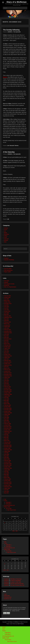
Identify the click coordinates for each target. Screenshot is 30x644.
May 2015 (6, 336)
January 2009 (7, 407)
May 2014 (6, 342)
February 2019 (7, 322)
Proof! (5, 237)
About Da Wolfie (8, 269)
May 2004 (6, 493)
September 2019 (8, 317)
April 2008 (6, 421)
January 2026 (7, 297)
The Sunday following (11, 30)
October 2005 (7, 467)
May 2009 (6, 401)
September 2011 (8, 365)
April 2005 (6, 476)
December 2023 (8, 304)
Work (5, 242)
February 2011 (7, 370)
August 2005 (7, 470)
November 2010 (8, 374)
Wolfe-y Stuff (7, 507)
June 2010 (7, 381)
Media (5, 233)
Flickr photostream (8, 270)
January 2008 (7, 425)
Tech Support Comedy (9, 284)
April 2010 (6, 384)
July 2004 (6, 490)
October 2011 (7, 364)
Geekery (6, 228)
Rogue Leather (8, 272)
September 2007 (8, 431)
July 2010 (6, 379)
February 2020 (7, 316)
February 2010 (7, 387)
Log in (5, 594)
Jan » (17, 531)
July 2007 (6, 434)
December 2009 (8, 390)
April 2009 (6, 402)
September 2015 (8, 333)
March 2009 (7, 404)
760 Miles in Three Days (16, 579)
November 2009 (8, 391)
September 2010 (8, 376)
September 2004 (8, 487)
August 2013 (7, 348)
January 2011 (7, 371)
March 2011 (7, 368)
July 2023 (6, 305)
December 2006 (8, 445)
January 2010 (7, 388)
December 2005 (8, 464)
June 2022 (7, 307)
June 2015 (7, 334)
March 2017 (7, 324)
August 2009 (7, 396)
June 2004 (7, 491)
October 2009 (7, 393)
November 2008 (8, 410)
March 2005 (7, 477)
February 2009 (7, 405)
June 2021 (7, 310)
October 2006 (7, 448)
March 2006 (7, 459)
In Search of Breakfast (16, 580)
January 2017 (7, 325)
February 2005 (7, 479)
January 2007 (7, 444)
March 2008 (7, 422)
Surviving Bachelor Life (9, 505)
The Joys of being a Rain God (17, 585)
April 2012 (6, 359)
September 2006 (8, 450)
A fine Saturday (9, 152)
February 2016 (7, 330)
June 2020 (7, 313)
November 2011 (8, 362)
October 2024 (7, 302)
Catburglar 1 (8, 502)
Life (8, 146)
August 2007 (7, 433)
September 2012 (8, 356)
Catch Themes (20, 624)
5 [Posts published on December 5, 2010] (5, 523)
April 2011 (6, 367)
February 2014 (7, 345)
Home (4, 627)
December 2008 (8, 408)
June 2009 (7, 399)
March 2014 (7, 344)
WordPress (7, 285)
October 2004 (7, 485)
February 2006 (7, 461)
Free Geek (7, 281)
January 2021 (7, 311)
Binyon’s (5, 77)
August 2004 (7, 488)
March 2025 (7, 300)
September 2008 (8, 413)
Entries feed (7, 596)
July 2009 (6, 397)
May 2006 (6, 456)
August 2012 (7, 357)
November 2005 (8, 465)
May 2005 (6, 474)
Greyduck (6, 258)
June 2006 (7, 454)
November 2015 (8, 331)
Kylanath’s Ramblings (9, 260)
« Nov (13, 531)
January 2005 (7, 481)
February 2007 (7, 442)
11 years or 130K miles (16, 582)
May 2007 (6, 437)
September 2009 (8, 394)
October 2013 (7, 347)
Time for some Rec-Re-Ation (17, 584)
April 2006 (6, 458)
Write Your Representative (10, 287)
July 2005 (6, 471)
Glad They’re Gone (12, 552)
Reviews (17, 146)
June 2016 (7, 328)
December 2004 (8, 482)
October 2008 (7, 411)
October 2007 (7, 430)
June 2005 (7, 473)
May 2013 (6, 353)
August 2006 (7, 451)
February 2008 (7, 424)
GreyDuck (6, 579)
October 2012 (7, 354)
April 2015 (6, 337)
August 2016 (7, 327)
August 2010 (7, 377)
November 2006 (8, 447)
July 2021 (6, 308)
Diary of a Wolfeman (17, 2)
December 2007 (8, 427)
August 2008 (7, 414)
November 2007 (8, 428)
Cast (5, 499)
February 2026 (7, 296)
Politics (6, 236)
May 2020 (6, 314)
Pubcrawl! (12, 146)
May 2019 (6, 319)
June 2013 (7, 351)
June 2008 (7, 417)
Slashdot (6, 282)
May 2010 (6, 382)
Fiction (6, 501)
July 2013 (6, 350)
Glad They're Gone (12, 510)
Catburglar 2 (8, 504)
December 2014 (8, 339)
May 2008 (6, 419)
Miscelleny (7, 234)
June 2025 (7, 299)
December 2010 (8, 373)
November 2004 (8, 484)
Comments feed (8, 597)
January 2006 (7, 462)
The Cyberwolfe (17, 32)
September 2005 (8, 468)
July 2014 (6, 341)
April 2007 (6, 439)
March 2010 (7, 385)
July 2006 (6, 453)
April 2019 (6, 320)
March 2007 (7, 441)
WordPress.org (8, 599)
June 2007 (7, 436)
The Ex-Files (9, 508)
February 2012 (7, 360)
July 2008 (6, 416)
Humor (6, 230)
